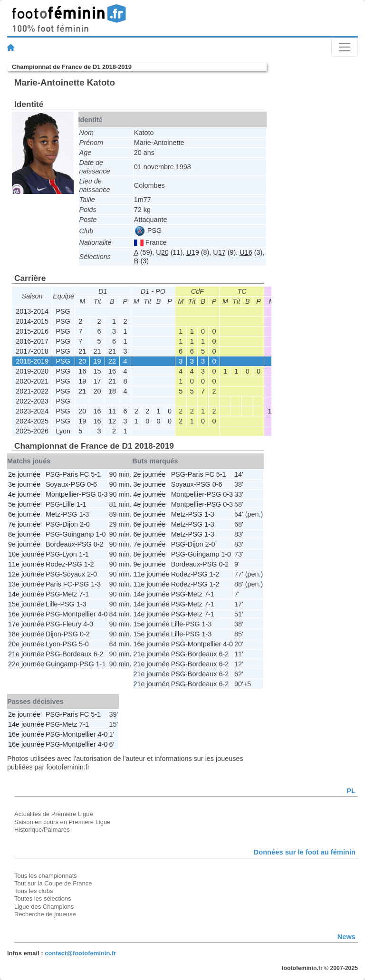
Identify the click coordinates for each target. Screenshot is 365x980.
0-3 (103, 494)
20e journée (26, 644)
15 (97, 371)
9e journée (24, 544)
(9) (224, 252)
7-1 (84, 594)
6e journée (24, 514)
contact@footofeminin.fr (80, 953)
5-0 (84, 644)
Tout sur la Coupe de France (53, 883)
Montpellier (62, 494)
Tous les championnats (46, 876)
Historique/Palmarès (42, 830)
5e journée (24, 504)
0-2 (99, 544)
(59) (143, 252)
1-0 (101, 534)
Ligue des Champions (44, 907)
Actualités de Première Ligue (54, 814)
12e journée (26, 574)
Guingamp (78, 534)
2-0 (85, 524)
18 (112, 391)
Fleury (72, 624)
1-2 (89, 564)
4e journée (24, 494)
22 (112, 361)
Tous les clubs (34, 891)
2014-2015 (32, 321)
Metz (53, 514)
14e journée (26, 594)
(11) (169, 252)
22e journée (26, 664)
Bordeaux (60, 544)
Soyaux (57, 484)
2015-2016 (32, 331)
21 (82, 351)
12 (112, 421)
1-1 (82, 504)
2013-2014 (32, 311)
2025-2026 (32, 431)
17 (97, 381)
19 (97, 361)
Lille (68, 504)
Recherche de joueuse (45, 914)
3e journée (24, 484)
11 (112, 411)
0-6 (92, 484)
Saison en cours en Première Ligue (62, 822)
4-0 (103, 614)
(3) (251, 252)
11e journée (26, 564)
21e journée (26, 654)
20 (82, 361)
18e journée (26, 634)
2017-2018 (32, 351)
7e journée (24, 524)
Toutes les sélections (43, 898)
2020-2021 (32, 381)
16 (82, 371)
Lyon (63, 431)
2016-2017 (32, 341)
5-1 (96, 474)
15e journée (26, 604)
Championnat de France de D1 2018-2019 (72, 67)
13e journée (26, 584)
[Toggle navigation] (345, 47)
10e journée (26, 554)
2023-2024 (32, 411)
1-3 (84, 514)
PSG (148, 231)
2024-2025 (32, 421)
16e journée (26, 614)
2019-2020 (32, 371)
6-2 (99, 654)
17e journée (26, 624)
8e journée (24, 534)
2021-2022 (32, 391)
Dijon (70, 524)
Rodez (56, 564)
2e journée (24, 474)
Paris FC (76, 474)
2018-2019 (32, 361)
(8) (198, 252)
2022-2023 (32, 401)
